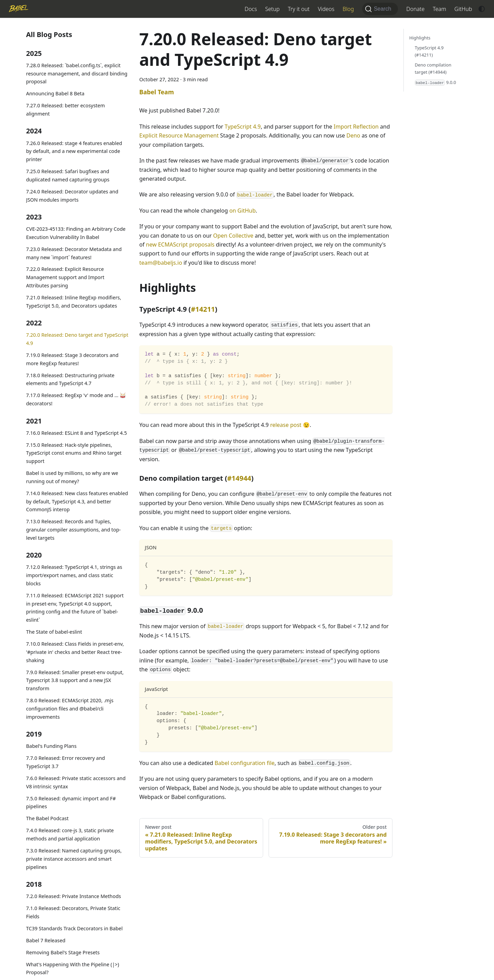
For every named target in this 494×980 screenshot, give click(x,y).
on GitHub (242, 211)
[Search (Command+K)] (380, 9)
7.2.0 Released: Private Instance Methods (74, 896)
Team (440, 9)
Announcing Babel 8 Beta (55, 93)
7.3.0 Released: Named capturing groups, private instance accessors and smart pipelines (74, 859)
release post (286, 425)
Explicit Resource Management (179, 135)
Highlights (420, 38)
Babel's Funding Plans (51, 746)
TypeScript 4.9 (243, 127)
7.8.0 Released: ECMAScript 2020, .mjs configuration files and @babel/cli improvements (70, 709)
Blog (348, 9)
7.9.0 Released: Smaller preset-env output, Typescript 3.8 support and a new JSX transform (75, 680)
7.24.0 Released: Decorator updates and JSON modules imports (72, 196)
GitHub (463, 9)
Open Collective (233, 236)
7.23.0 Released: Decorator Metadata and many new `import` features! (74, 253)
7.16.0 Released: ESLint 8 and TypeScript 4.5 (77, 433)
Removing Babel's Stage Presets (63, 952)
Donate (415, 9)
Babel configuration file (244, 763)
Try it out (299, 9)
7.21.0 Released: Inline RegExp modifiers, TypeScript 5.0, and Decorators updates (74, 302)
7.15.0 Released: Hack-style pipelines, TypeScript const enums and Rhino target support (74, 453)
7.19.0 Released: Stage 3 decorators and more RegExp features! (72, 359)
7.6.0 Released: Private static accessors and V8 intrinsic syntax (76, 782)
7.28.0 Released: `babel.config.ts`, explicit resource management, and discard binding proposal (77, 74)
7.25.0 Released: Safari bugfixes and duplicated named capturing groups (68, 175)
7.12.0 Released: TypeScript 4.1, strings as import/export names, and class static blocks (74, 575)
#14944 (239, 478)
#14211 (203, 309)
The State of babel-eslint (54, 632)
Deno (353, 135)
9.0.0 (435, 83)
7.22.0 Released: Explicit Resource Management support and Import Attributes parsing (65, 277)
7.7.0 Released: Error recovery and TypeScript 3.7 (66, 762)
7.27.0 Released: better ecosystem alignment (66, 110)
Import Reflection (356, 127)
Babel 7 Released (46, 940)
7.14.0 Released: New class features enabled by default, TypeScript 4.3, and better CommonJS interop (77, 501)
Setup (272, 9)
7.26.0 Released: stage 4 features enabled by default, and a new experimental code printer (74, 151)
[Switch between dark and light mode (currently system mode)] (482, 9)
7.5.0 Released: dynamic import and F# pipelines (71, 803)
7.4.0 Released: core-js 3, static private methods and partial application (70, 834)
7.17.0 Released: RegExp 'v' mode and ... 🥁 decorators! (76, 399)
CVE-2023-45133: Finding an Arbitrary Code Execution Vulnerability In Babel (76, 233)
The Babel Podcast (47, 818)
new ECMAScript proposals (180, 244)
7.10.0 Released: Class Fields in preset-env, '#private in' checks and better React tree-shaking (75, 652)
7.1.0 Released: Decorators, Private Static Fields (73, 912)
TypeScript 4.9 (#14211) (429, 51)
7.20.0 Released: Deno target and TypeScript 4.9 (77, 339)
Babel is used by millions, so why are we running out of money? (72, 477)
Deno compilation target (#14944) (433, 68)
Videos (326, 9)
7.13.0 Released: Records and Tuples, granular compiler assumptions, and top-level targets (73, 530)
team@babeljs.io (161, 263)
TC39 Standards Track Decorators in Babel (74, 928)
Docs (251, 9)
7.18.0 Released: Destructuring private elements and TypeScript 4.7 (70, 379)
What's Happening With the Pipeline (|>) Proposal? (73, 969)
